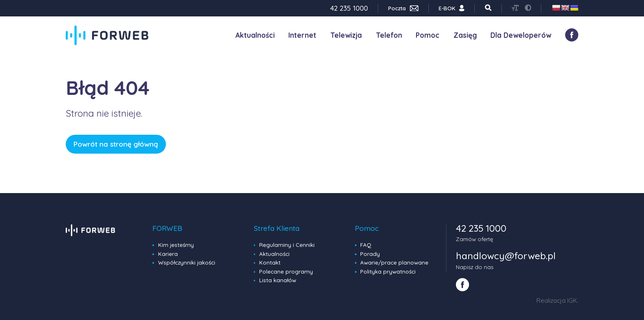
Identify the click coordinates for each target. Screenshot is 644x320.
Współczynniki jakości (187, 262)
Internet (302, 35)
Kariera (168, 254)
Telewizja (346, 35)
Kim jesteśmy (176, 245)
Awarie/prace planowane (394, 262)
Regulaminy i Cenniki (287, 245)
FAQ (366, 245)
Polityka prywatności (388, 272)
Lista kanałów (278, 280)
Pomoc (428, 35)
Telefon (389, 35)
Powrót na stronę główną (116, 144)
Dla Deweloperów (521, 35)
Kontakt (270, 262)
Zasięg (465, 35)
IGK (572, 300)
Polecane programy (286, 272)
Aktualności (255, 35)
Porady (370, 254)
